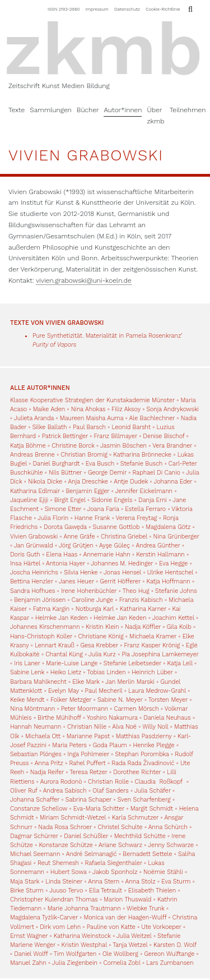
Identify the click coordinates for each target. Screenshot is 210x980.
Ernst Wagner (29, 936)
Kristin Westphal (84, 945)
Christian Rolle (108, 782)
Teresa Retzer (88, 772)
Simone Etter (63, 509)
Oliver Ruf (24, 791)
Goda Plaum (110, 745)
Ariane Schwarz (120, 845)
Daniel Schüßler (86, 836)
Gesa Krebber (99, 645)
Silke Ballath (50, 427)
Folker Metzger (71, 700)
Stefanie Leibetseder (132, 663)
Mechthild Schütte (140, 836)
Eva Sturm (176, 882)
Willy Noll (155, 727)
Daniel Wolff (31, 954)
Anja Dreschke (88, 482)
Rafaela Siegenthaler (114, 863)
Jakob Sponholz (115, 872)
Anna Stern (104, 882)
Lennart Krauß (55, 645)
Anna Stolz (141, 882)
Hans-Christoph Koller (41, 636)
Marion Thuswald (127, 900)
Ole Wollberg (120, 954)
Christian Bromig (84, 455)
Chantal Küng (64, 654)
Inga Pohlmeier (88, 754)
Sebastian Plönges (36, 754)
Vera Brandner (172, 446)
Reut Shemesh (58, 863)
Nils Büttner (65, 473)
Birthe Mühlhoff (59, 718)
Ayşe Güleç (115, 546)
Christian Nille (87, 727)
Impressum (97, 9)
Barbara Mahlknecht (38, 682)
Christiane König (101, 636)
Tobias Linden (106, 672)
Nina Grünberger (176, 537)
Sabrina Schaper (88, 800)
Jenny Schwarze (171, 845)
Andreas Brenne (32, 455)
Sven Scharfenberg (144, 800)
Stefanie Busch (141, 464)
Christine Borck (73, 446)
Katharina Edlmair (35, 491)
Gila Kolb (179, 627)
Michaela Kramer (153, 636)
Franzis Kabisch (141, 600)
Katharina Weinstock (82, 936)
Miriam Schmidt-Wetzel (73, 818)
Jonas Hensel (122, 572)
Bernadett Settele (147, 854)
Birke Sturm (27, 891)
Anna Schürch (168, 827)
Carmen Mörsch (137, 709)
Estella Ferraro (145, 509)
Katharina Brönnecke (142, 455)
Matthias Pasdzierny (144, 736)
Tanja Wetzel (130, 945)
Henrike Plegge (154, 745)
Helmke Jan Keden (62, 618)
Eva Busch (101, 464)
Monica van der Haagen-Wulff (125, 917)
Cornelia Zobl (122, 963)
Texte (17, 110)
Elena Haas (62, 555)
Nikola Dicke (45, 482)
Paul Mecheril (104, 691)
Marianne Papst (88, 736)
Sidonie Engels (112, 500)
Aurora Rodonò (61, 782)
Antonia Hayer (66, 563)
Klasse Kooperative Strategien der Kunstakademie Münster (93, 400)
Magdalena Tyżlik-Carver (44, 917)
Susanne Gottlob (116, 527)
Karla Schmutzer (135, 818)
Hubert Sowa (69, 872)
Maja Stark (25, 882)
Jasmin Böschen (123, 446)
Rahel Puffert (87, 763)
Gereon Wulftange (169, 954)
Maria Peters (69, 745)
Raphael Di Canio (156, 473)
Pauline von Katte (111, 927)
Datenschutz (127, 9)
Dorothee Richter (137, 772)
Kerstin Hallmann (160, 555)
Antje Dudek (131, 482)
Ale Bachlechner (152, 418)
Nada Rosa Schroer (65, 827)
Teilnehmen (188, 110)
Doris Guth (25, 555)
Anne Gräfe (79, 537)
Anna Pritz (49, 763)
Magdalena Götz (168, 527)
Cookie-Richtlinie (163, 9)
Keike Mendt (27, 700)
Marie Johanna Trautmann (84, 908)
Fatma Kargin (52, 609)
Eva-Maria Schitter (99, 809)
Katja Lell (180, 663)
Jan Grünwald (34, 546)
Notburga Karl (95, 609)
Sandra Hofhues (32, 591)
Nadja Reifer (47, 772)
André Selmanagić (92, 854)
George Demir (107, 473)
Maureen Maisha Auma (92, 418)
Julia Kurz (102, 654)
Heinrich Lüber (152, 672)
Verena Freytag (137, 518)
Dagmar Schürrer (34, 836)
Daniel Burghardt (56, 464)
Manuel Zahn (28, 963)
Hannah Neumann (36, 727)
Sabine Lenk (27, 672)
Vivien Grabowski (34, 537)
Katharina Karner (143, 609)
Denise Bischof (164, 436)
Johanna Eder (173, 482)
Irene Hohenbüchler (89, 591)
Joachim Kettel (173, 618)
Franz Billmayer (115, 436)
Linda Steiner (64, 882)
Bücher (88, 110)
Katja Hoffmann (168, 581)
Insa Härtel (25, 563)
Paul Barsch (89, 427)
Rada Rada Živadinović (143, 763)
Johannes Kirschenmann (45, 627)
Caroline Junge (92, 600)
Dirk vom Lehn (60, 927)
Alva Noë (124, 727)
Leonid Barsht (131, 427)
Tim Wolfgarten (75, 954)
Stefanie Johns (176, 591)
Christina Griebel (124, 537)
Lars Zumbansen (170, 963)
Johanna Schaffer (35, 800)
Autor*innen (123, 110)
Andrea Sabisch (65, 791)
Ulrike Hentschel (170, 572)
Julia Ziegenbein (75, 963)
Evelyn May (64, 691)
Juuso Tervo (66, 891)
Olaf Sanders (110, 791)
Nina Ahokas (88, 409)
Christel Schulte (120, 827)
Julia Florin (53, 518)
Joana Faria (103, 509)
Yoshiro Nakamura (112, 718)
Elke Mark (86, 682)
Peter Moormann (85, 709)
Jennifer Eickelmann (144, 491)
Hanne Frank (92, 518)
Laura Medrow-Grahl (157, 691)
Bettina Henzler (32, 581)
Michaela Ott (43, 736)
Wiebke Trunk (145, 908)
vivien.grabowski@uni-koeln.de (83, 280)
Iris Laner (27, 663)
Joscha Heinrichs (34, 572)
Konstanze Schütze (66, 845)
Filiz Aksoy (126, 409)
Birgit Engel (70, 500)
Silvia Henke (81, 572)
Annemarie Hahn (106, 555)
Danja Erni (153, 500)
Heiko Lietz (66, 672)
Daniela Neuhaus (167, 718)
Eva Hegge (173, 563)
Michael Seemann (35, 854)
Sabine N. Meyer (120, 700)
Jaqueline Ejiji (29, 500)
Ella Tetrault (106, 891)
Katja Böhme (28, 446)
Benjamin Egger (87, 491)
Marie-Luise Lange (72, 663)
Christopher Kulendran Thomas (54, 900)
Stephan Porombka (142, 754)
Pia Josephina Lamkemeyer (160, 654)
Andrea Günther (159, 546)
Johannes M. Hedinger (122, 563)
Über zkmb (155, 116)
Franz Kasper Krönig (152, 645)
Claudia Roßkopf (160, 782)
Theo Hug (136, 591)
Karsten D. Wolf (175, 945)
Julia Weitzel (134, 936)
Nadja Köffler (143, 627)
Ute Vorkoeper (161, 927)
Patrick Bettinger (65, 436)
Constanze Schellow (39, 809)
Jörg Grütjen (76, 546)
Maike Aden (49, 409)
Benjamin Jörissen (40, 600)
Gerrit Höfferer (120, 581)
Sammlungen (51, 110)
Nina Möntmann (32, 709)
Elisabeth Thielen (152, 891)
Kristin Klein (102, 627)
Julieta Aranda (34, 418)
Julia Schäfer (153, 791)
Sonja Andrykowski (172, 409)
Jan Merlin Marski (130, 682)
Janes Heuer (76, 581)
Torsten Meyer (168, 700)
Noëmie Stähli (163, 872)
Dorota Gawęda (65, 527)
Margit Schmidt (152, 809)
